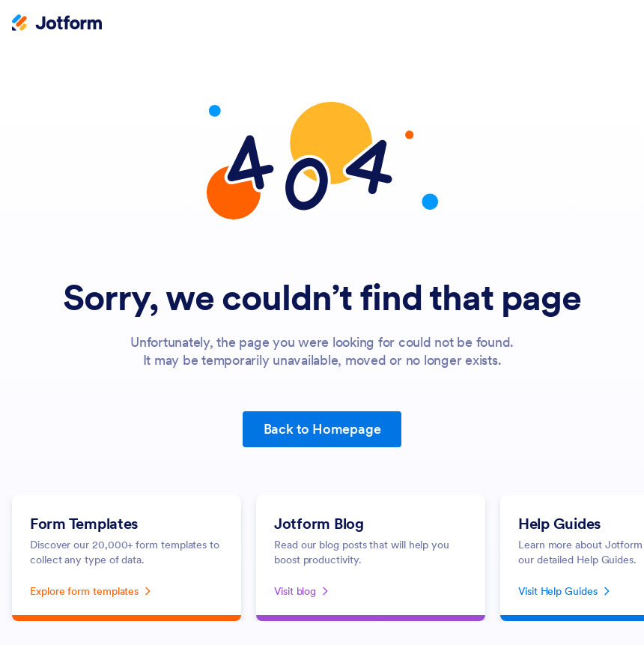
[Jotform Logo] (57, 24)
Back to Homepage (322, 429)
